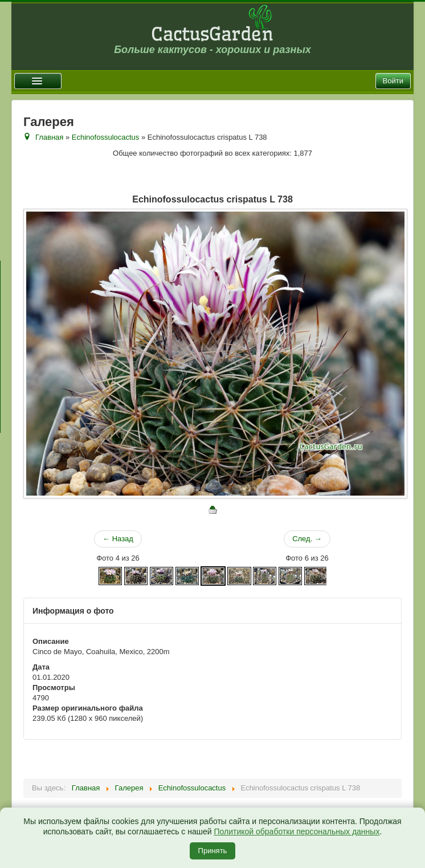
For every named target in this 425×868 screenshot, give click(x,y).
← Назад (118, 539)
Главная (49, 137)
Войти (393, 81)
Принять (213, 851)
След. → (307, 539)
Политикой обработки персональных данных (297, 832)
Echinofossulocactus (106, 137)
